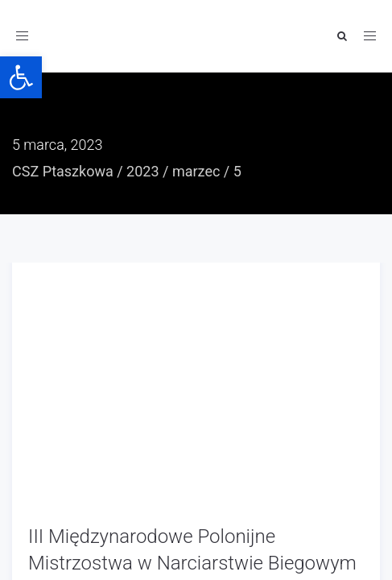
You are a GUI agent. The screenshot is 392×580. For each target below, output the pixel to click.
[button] (21, 77)
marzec (196, 171)
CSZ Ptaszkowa (63, 171)
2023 (142, 171)
